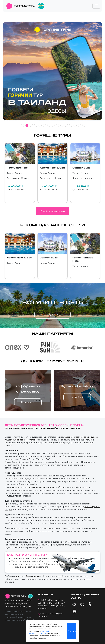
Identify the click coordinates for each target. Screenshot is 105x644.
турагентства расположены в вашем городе (33, 487)
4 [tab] (36, 125)
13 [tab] (75, 125)
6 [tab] (45, 125)
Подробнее (53, 315)
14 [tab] (79, 125)
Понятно (72, 631)
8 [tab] (53, 125)
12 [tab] (71, 125)
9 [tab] (58, 125)
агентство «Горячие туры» (27, 576)
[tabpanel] (52, 73)
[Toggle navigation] (96, 6)
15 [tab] (84, 125)
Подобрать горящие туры (53, 211)
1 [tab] (23, 125)
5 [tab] (40, 125)
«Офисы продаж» (85, 561)
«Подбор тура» (61, 564)
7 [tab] (49, 125)
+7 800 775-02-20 (49, 614)
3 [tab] (31, 125)
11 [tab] (66, 125)
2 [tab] (27, 125)
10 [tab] (62, 125)
